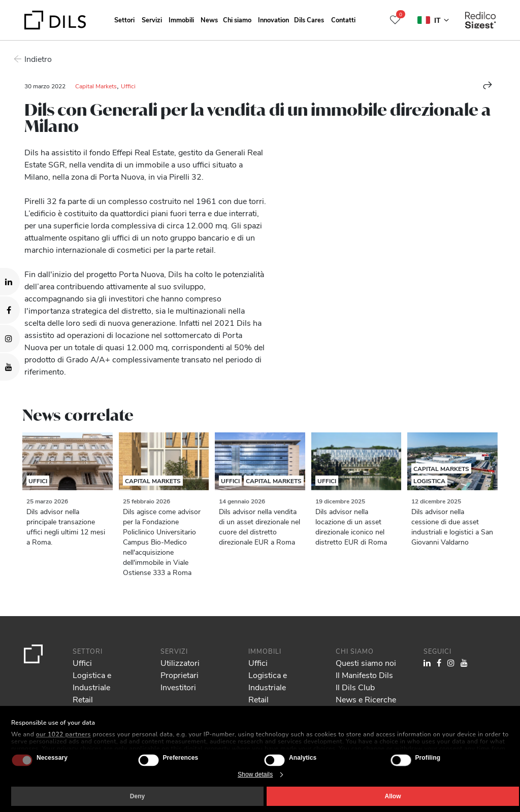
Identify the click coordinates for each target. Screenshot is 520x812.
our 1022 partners (63, 734)
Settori (124, 20)
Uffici (128, 86)
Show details (255, 774)
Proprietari (180, 675)
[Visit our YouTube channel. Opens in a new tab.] (10, 367)
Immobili (181, 20)
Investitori (178, 687)
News (209, 20)
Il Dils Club (355, 687)
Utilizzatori (180, 663)
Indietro (38, 59)
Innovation (273, 20)
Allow (393, 796)
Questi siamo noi (366, 663)
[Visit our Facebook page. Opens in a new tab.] (10, 310)
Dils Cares (309, 20)
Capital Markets (96, 86)
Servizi (152, 20)
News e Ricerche (366, 699)
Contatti (343, 20)
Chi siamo (237, 20)
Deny (137, 796)
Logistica (429, 481)
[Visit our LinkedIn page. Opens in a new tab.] (10, 282)
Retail (83, 699)
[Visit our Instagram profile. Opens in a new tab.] (10, 339)
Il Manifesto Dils (364, 675)
